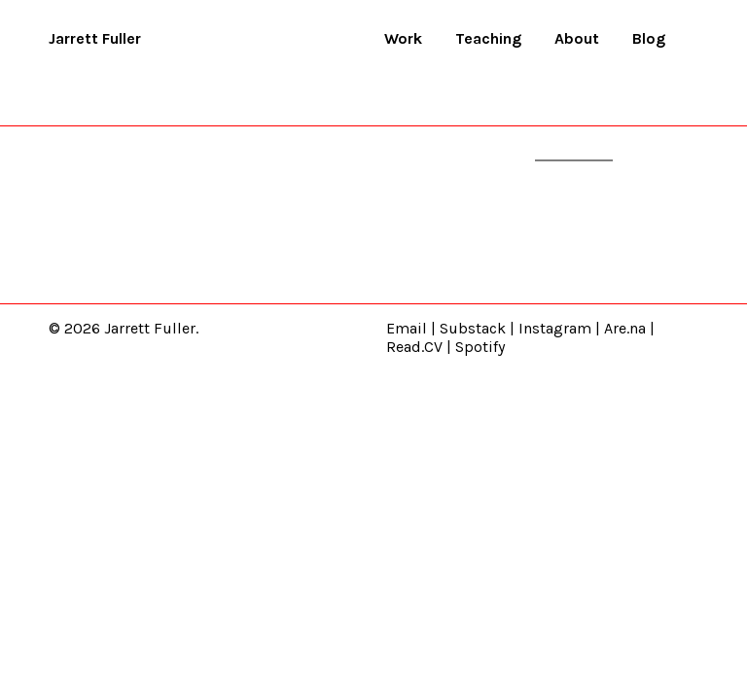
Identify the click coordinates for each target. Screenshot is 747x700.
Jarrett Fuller (95, 38)
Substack (473, 328)
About (577, 38)
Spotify (480, 347)
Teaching (488, 38)
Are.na (625, 328)
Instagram (555, 328)
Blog (649, 38)
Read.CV (414, 347)
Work (403, 38)
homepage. (574, 150)
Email (407, 328)
